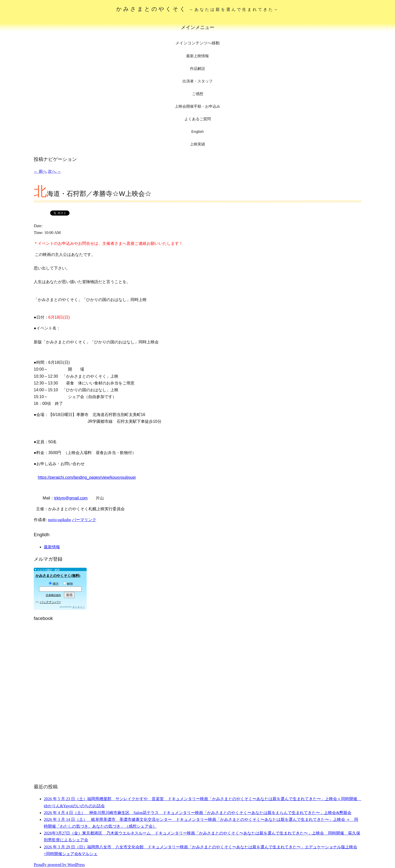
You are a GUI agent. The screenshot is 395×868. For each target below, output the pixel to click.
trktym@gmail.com (71, 498)
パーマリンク (84, 520)
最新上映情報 (197, 56)
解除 (68, 584)
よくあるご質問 (198, 119)
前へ (40, 171)
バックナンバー (50, 602)
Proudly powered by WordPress (59, 865)
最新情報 (52, 547)
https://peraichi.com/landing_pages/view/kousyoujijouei (87, 477)
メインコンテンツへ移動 (197, 43)
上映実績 (197, 144)
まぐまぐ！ (79, 607)
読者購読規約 (53, 595)
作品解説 (197, 68)
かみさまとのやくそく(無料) (58, 576)
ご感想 (198, 94)
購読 (54, 584)
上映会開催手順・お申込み (197, 106)
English (197, 131)
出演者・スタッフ (197, 81)
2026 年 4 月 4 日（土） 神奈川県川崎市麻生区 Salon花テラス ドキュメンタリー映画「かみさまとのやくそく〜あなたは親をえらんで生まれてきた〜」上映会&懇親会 (198, 813)
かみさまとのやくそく (198, 9)
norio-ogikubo (59, 520)
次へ (54, 171)
